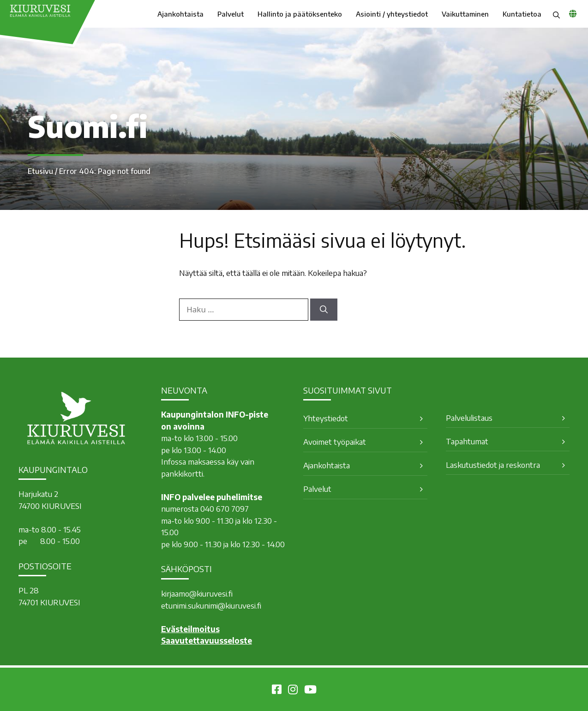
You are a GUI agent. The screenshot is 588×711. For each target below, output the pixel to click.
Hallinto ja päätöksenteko (300, 14)
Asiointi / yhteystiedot (392, 14)
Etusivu (40, 171)
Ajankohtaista (180, 14)
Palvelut (231, 14)
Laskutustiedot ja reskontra (493, 465)
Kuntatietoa (522, 14)
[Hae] (324, 310)
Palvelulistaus (469, 418)
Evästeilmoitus (190, 629)
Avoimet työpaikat (335, 442)
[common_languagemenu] (573, 13)
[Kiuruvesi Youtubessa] (310, 691)
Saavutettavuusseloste (207, 640)
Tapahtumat (467, 441)
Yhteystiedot (326, 418)
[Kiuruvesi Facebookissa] (277, 691)
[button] (556, 14)
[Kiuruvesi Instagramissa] (293, 691)
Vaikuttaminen (465, 14)
